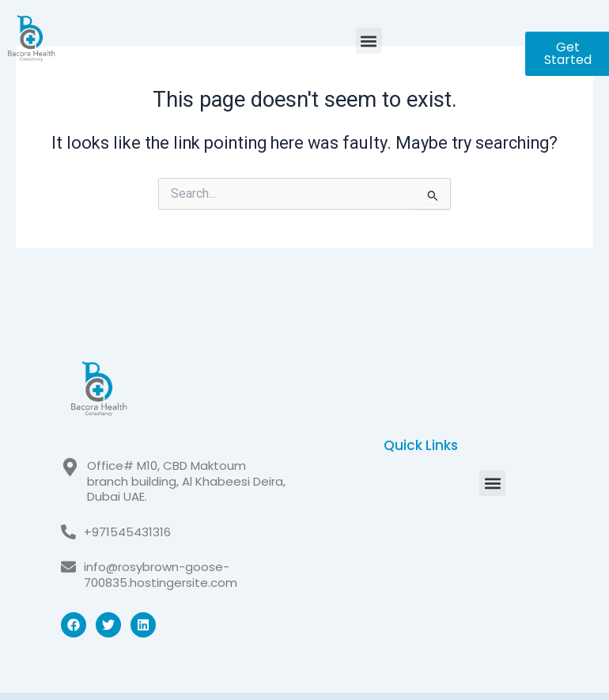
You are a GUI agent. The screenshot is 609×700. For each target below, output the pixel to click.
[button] (369, 41)
